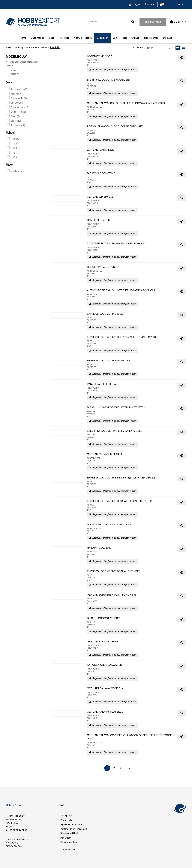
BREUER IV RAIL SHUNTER (104, 267)
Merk (9, 83)
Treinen (44, 48)
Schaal (10, 133)
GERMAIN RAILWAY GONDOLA (105, 689)
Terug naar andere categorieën (23, 62)
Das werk (15, 103)
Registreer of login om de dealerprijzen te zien (114, 70)
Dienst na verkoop (69, 843)
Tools (124, 38)
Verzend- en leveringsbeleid (74, 829)
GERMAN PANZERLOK (100, 150)
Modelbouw (103, 38)
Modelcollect (16, 112)
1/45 (12, 144)
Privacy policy (67, 820)
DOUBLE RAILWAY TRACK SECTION (109, 525)
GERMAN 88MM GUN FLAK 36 (105, 454)
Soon (52, 38)
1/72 (12, 153)
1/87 (12, 158)
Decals (13, 70)
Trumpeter (16, 126)
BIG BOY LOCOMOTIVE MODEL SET (109, 80)
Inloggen (136, 5)
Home (23, 38)
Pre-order (64, 38)
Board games (151, 38)
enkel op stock (16, 172)
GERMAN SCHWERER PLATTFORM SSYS (112, 595)
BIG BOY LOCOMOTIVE (101, 174)
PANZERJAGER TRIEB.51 (102, 384)
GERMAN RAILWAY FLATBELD (105, 712)
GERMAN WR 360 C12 (100, 197)
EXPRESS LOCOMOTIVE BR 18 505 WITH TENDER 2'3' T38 (122, 337)
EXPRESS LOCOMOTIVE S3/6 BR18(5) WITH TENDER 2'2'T (122, 478)
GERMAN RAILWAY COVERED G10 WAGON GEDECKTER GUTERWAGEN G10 (130, 737)
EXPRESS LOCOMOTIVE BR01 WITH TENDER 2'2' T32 (119, 501)
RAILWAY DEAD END (99, 548)
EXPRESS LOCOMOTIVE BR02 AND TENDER (114, 572)
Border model (17, 99)
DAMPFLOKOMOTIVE (100, 220)
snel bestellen (153, 22)
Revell (13, 117)
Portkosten (66, 838)
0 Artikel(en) (180, 22)
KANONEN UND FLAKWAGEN (104, 665)
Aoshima (14, 94)
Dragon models (18, 108)
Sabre (14, 121)
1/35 (13, 140)
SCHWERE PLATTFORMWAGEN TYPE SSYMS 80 (116, 244)
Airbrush (135, 38)
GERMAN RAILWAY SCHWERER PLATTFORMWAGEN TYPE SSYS (126, 103)
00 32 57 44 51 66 (18, 831)
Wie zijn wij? (66, 816)
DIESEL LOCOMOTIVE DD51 (104, 618)
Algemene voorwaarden (72, 825)
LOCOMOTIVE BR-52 (99, 57)
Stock (9, 165)
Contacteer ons (68, 850)
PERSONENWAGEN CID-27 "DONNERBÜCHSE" (115, 127)
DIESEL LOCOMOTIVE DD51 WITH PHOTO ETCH (116, 408)
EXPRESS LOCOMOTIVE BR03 (105, 314)
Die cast (167, 38)
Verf (115, 38)
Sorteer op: (138, 48)
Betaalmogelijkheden (70, 834)
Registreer (150, 4)
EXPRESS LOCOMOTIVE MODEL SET (109, 361)
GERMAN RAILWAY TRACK (103, 642)
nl (179, 5)
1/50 (12, 149)
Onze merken (38, 38)
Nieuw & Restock (83, 38)
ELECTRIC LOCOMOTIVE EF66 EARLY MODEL (115, 431)
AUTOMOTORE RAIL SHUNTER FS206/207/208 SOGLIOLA (121, 291)
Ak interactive (17, 89)
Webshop (19, 48)
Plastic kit (55, 48)
